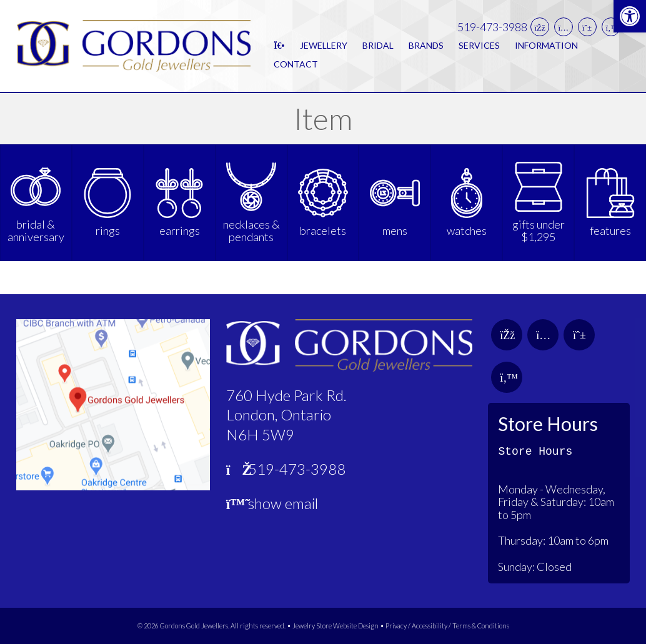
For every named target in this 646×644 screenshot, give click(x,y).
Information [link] (546, 45)
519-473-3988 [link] (492, 27)
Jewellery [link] (324, 45)
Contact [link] (296, 64)
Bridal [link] (378, 45)
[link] (630, 16)
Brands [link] (426, 45)
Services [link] (479, 45)
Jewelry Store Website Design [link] (335, 626)
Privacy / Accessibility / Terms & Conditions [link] (447, 626)
